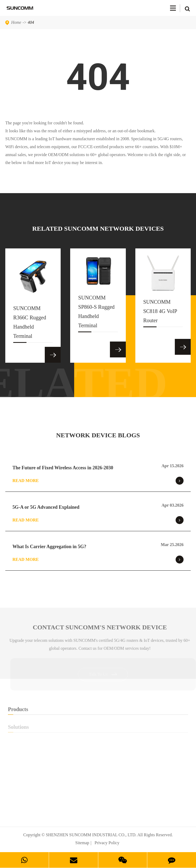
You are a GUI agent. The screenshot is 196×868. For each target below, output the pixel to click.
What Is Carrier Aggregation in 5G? (49, 547)
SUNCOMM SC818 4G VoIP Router (160, 313)
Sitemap (82, 843)
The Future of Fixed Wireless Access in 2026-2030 (63, 468)
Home (16, 22)
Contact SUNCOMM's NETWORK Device (101, 627)
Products (98, 711)
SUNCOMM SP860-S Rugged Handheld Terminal (96, 313)
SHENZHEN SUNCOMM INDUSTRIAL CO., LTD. (91, 835)
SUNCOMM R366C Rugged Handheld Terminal (30, 324)
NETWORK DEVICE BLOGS (98, 435)
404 (31, 22)
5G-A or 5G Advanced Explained (46, 507)
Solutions (98, 728)
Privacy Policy (107, 843)
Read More (98, 481)
